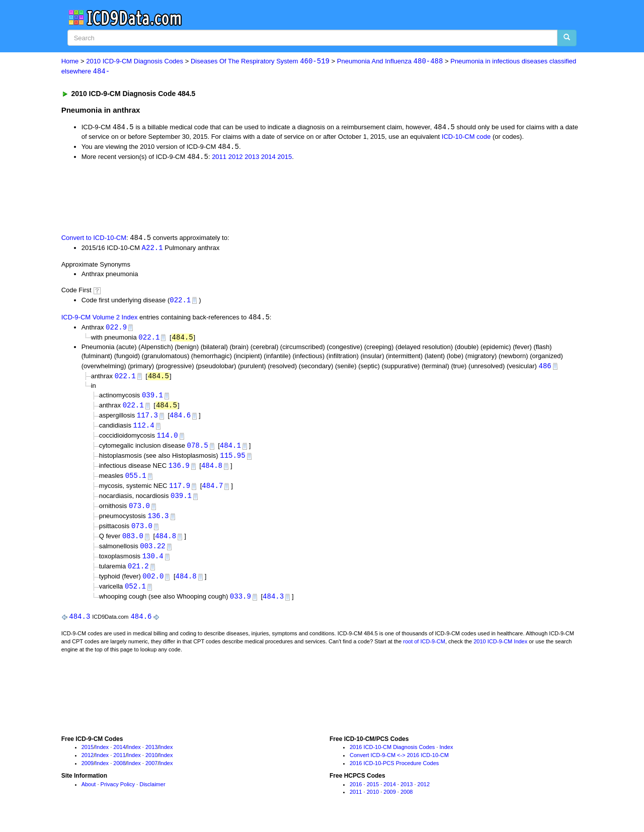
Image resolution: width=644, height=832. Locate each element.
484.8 (212, 472)
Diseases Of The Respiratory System (260, 62)
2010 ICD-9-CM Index (500, 651)
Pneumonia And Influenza (390, 62)
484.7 (212, 492)
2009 (88, 773)
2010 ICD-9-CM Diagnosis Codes (135, 62)
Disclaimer (152, 794)
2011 (219, 158)
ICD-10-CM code (466, 138)
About (89, 794)
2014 (268, 158)
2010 (151, 765)
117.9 (180, 492)
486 (545, 369)
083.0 (133, 544)
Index (102, 757)
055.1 (136, 482)
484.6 (180, 420)
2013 (252, 158)
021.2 (138, 575)
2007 (151, 773)
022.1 (180, 302)
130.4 (153, 565)
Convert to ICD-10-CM (94, 240)
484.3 (273, 606)
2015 (285, 158)
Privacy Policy (118, 794)
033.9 (240, 606)
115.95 (232, 461)
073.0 (139, 513)
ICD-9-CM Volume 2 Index (100, 320)
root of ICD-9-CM (424, 651)
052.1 (135, 595)
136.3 (158, 523)
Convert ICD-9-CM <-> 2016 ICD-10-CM (399, 765)
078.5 (198, 451)
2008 (119, 773)
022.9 (116, 330)
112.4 (144, 430)
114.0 (168, 440)
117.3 (147, 420)
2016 (356, 794)
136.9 (179, 472)
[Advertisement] (241, 198)
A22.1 (152, 249)
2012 (236, 158)
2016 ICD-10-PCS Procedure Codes (394, 773)
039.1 (152, 399)
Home (70, 62)
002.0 (153, 585)
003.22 (152, 554)
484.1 (230, 451)
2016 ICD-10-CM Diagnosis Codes (392, 757)
